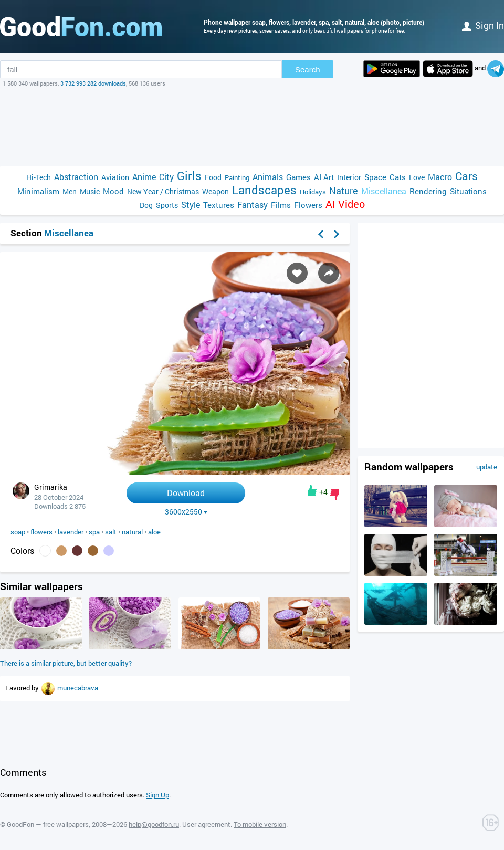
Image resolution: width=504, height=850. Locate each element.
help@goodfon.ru (154, 824)
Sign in (483, 25)
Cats (398, 177)
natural (132, 532)
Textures (219, 205)
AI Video (345, 204)
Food (213, 177)
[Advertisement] (252, 127)
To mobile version (260, 824)
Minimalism (38, 191)
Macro (440, 177)
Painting (237, 177)
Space (375, 177)
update (487, 467)
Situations (468, 191)
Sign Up (157, 795)
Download (186, 493)
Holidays (313, 192)
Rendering (428, 191)
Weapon (216, 191)
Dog (146, 205)
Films (281, 205)
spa (94, 532)
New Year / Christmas (163, 191)
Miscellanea (384, 191)
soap (18, 532)
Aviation (115, 177)
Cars (466, 176)
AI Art (324, 177)
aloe (154, 532)
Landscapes (264, 190)
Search (308, 70)
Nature (344, 191)
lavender (71, 532)
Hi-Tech (39, 177)
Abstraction (76, 177)
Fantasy (253, 204)
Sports (167, 205)
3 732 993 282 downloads (93, 83)
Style (191, 204)
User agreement (206, 824)
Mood (113, 191)
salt (111, 532)
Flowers (308, 205)
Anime (144, 177)
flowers (41, 532)
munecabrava (78, 688)
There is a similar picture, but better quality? (66, 663)
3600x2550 (186, 512)
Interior (349, 177)
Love (417, 177)
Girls (189, 176)
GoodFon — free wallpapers (48, 824)
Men (70, 191)
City (166, 177)
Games (298, 177)
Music (90, 191)
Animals (268, 177)
